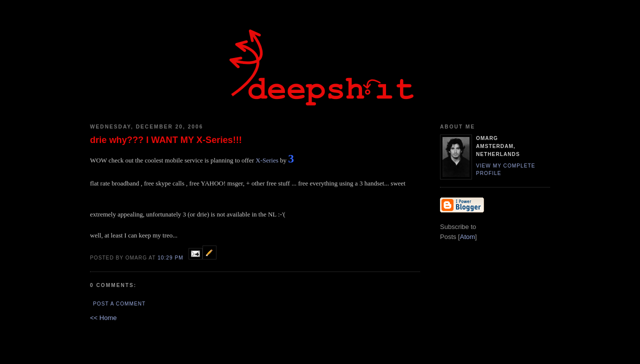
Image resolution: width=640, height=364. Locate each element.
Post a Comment (119, 304)
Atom (467, 237)
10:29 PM (171, 258)
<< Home (103, 318)
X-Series (267, 160)
